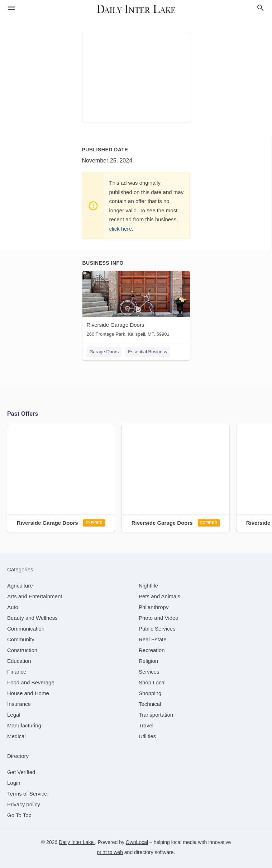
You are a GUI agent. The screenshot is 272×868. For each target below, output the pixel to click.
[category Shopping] (150, 693)
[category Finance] (17, 672)
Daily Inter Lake (77, 842)
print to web (110, 852)
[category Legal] (14, 715)
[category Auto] (13, 607)
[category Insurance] (19, 704)
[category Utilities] (147, 736)
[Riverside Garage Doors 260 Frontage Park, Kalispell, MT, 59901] (136, 305)
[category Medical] (16, 736)
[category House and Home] (28, 693)
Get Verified (21, 772)
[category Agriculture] (20, 586)
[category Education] (19, 661)
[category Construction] (22, 650)
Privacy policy (24, 804)
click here (121, 229)
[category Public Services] (157, 629)
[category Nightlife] (148, 586)
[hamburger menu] (11, 8)
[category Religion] (148, 661)
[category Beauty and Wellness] (32, 618)
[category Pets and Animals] (159, 596)
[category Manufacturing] (24, 725)
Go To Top (19, 815)
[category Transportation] (156, 715)
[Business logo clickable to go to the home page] (136, 9)
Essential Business (147, 352)
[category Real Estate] (153, 639)
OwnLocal (137, 842)
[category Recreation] (152, 650)
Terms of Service (27, 794)
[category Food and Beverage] (31, 682)
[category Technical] (150, 704)
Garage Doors (104, 352)
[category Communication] (26, 629)
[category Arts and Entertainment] (35, 596)
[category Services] (149, 672)
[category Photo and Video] (159, 618)
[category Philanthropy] (154, 607)
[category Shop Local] (152, 682)
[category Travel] (146, 725)
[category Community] (21, 639)
